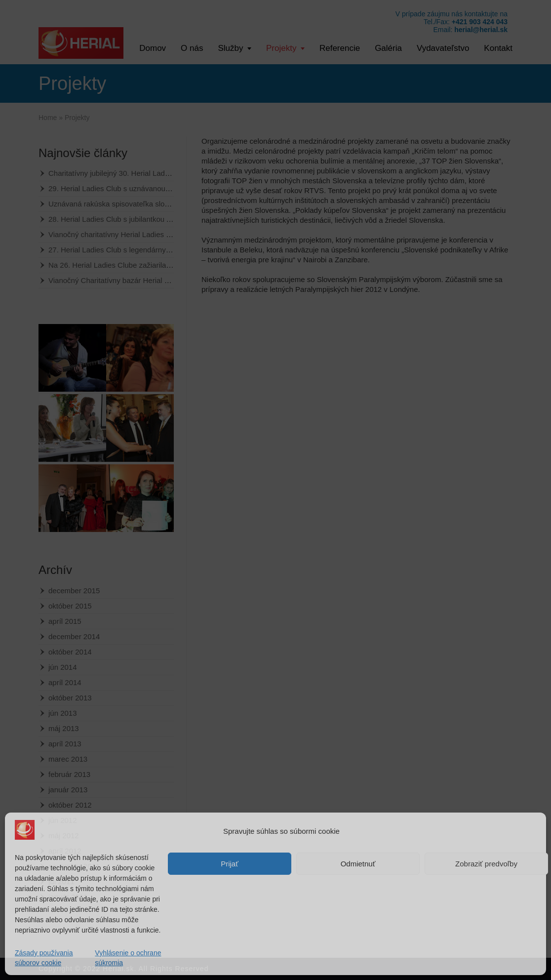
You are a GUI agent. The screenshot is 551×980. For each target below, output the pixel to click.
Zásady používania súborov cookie (44, 958)
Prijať (230, 864)
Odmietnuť (358, 864)
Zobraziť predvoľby (486, 864)
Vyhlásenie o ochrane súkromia (128, 958)
